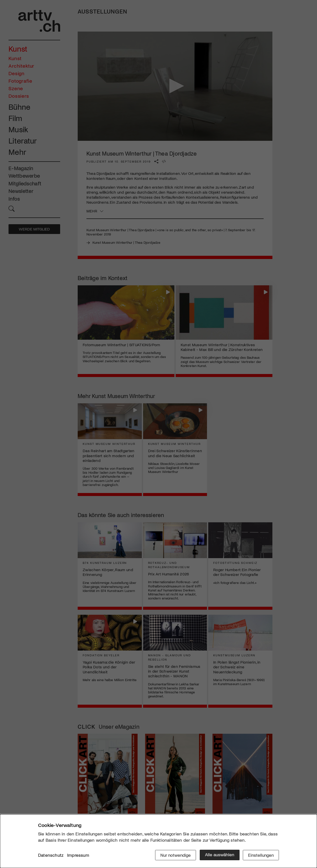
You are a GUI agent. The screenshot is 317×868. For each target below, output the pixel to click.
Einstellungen (260, 855)
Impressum (78, 855)
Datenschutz (51, 855)
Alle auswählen (218, 855)
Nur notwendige (174, 855)
